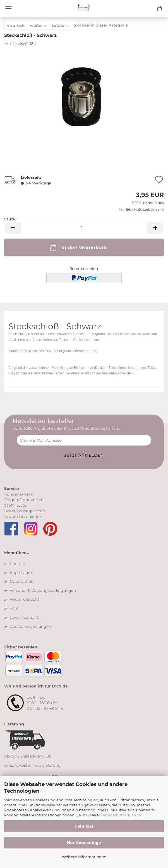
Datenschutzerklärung (122, 815)
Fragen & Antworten (24, 500)
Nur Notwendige (84, 843)
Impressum (21, 573)
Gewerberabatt (24, 617)
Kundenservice (18, 494)
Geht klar (84, 826)
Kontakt (18, 564)
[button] (13, 228)
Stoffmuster (16, 505)
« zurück (16, 25)
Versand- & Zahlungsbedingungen (43, 590)
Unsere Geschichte (22, 516)
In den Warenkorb (78, 247)
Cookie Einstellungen (30, 626)
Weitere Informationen (84, 857)
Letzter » (61, 25)
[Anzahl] (84, 228)
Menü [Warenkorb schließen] (8, 8)
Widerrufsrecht (25, 599)
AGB (14, 609)
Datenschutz (22, 581)
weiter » (38, 25)
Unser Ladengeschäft (25, 511)
